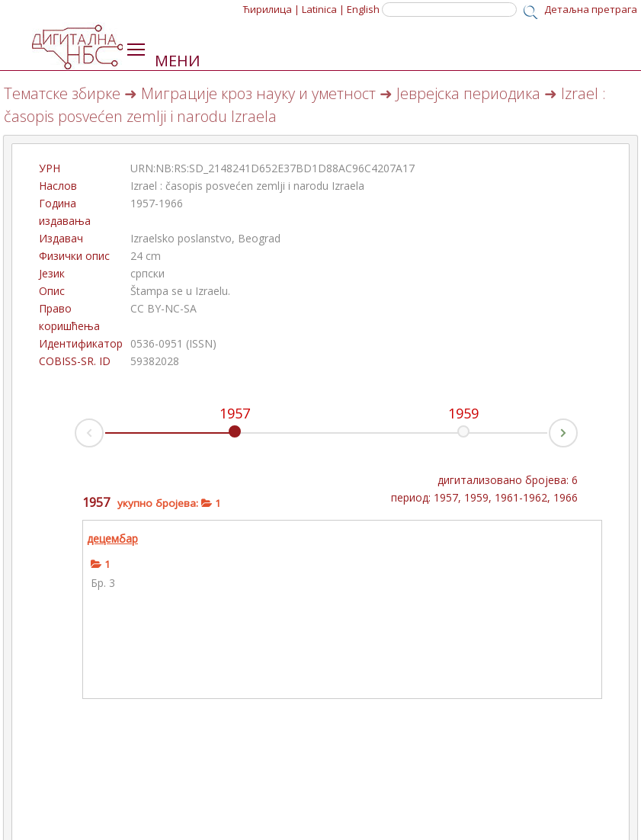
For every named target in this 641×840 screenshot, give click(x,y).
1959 (463, 414)
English (363, 9)
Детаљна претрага (591, 9)
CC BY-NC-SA (163, 308)
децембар (112, 539)
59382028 (155, 361)
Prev (75, 437)
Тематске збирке (62, 93)
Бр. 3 (103, 583)
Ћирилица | (271, 9)
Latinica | (323, 9)
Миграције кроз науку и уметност (258, 93)
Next (577, 429)
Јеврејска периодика (468, 93)
